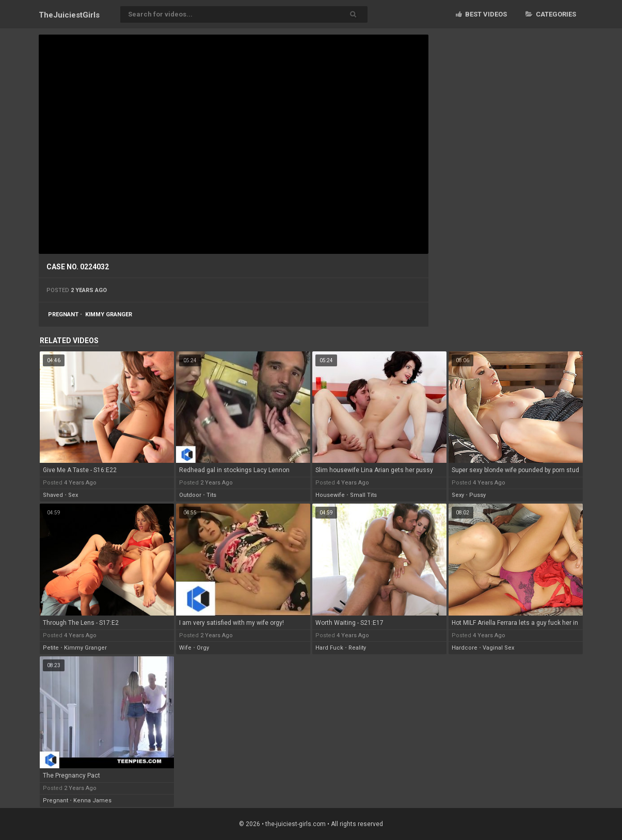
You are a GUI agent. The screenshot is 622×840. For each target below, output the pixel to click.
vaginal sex (498, 648)
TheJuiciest (69, 15)
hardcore (465, 648)
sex (73, 495)
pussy (477, 495)
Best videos (481, 14)
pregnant (63, 314)
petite (51, 648)
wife (185, 648)
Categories (551, 14)
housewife (330, 495)
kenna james (92, 801)
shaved (53, 495)
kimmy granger (109, 314)
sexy (458, 495)
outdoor (190, 495)
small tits (363, 495)
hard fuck (329, 648)
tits (211, 495)
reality (357, 648)
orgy (203, 648)
